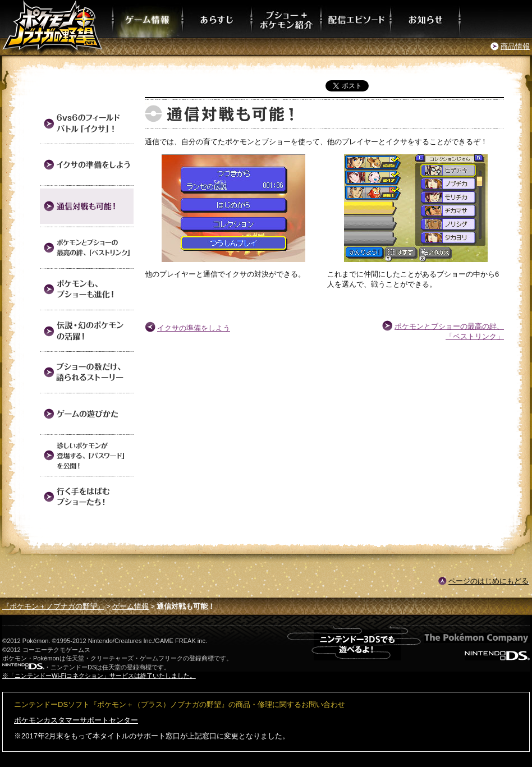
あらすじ (217, 19)
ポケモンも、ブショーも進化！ (87, 289)
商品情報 (515, 46)
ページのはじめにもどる (489, 581)
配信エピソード (356, 19)
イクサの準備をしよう (194, 328)
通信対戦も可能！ (87, 206)
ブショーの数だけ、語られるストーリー (87, 372)
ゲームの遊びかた (87, 414)
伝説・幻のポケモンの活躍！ (87, 331)
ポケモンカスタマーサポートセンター (76, 720)
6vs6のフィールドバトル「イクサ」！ (87, 123)
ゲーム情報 (148, 19)
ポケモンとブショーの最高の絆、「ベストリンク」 (449, 331)
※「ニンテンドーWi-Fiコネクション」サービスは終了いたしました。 (99, 676)
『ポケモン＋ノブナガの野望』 (53, 606)
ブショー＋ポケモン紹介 (287, 19)
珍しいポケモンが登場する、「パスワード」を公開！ (87, 455)
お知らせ (426, 19)
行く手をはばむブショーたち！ (87, 497)
